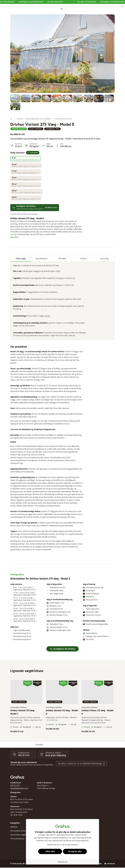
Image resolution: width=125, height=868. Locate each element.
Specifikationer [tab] (42, 259)
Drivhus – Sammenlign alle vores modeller (34, 119)
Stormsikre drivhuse (63, 119)
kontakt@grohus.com (19, 788)
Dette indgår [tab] (21, 259)
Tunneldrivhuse (17, 839)
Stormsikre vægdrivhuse (21, 835)
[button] (4, 7)
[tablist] (62, 259)
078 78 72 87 (15, 786)
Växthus (14, 827)
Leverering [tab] (104, 259)
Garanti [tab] (83, 259)
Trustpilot (39, 745)
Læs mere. (15, 237)
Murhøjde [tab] (62, 259)
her (74, 421)
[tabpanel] (62, 301)
